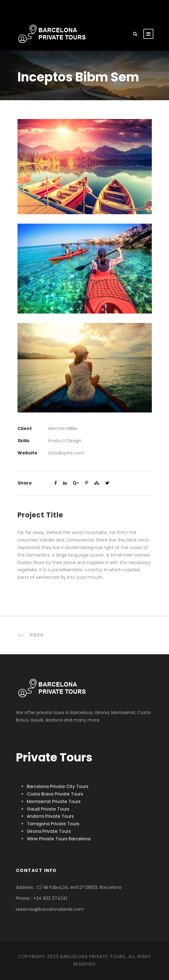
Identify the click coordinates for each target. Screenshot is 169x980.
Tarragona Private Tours (53, 824)
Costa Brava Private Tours (55, 794)
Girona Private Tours (49, 831)
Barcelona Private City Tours (58, 786)
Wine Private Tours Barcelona (59, 839)
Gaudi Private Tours (48, 809)
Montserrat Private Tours (54, 801)
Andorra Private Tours (50, 816)
